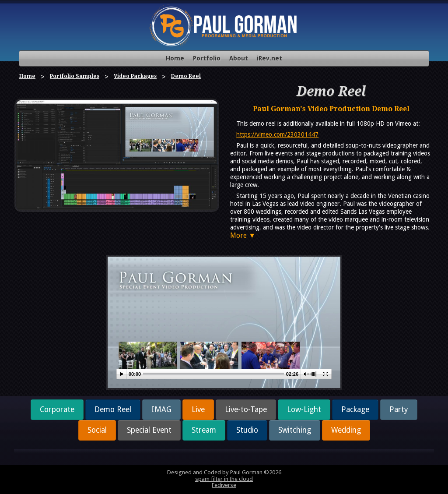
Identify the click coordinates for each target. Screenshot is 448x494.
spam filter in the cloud (224, 479)
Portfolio (207, 58)
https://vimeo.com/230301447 (277, 134)
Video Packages (135, 76)
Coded (212, 472)
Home (175, 58)
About (239, 58)
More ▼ (243, 235)
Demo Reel (186, 76)
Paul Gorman (246, 472)
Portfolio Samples (75, 76)
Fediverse (224, 485)
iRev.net (269, 58)
